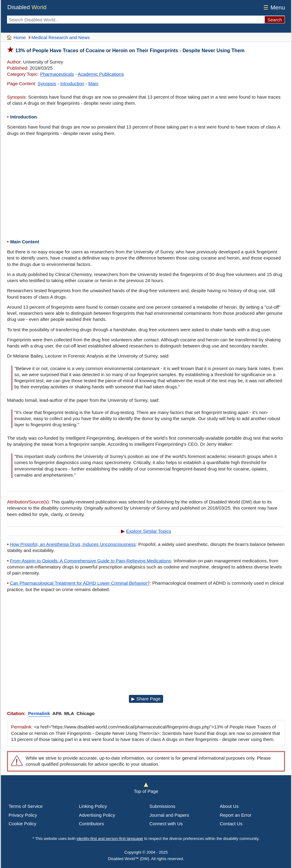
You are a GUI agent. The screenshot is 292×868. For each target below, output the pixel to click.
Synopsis (47, 84)
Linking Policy (93, 806)
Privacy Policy (23, 815)
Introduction (72, 84)
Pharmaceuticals (57, 74)
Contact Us (231, 824)
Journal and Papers (169, 815)
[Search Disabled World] (136, 20)
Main (93, 84)
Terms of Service (26, 806)
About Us (229, 806)
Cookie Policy (22, 824)
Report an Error (236, 815)
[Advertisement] (146, 188)
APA (57, 713)
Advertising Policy (97, 815)
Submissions (162, 806)
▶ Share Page (146, 699)
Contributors (92, 824)
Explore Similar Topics (149, 531)
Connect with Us (166, 824)
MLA (69, 713)
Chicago (86, 713)
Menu (273, 7)
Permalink (39, 713)
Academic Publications (101, 74)
